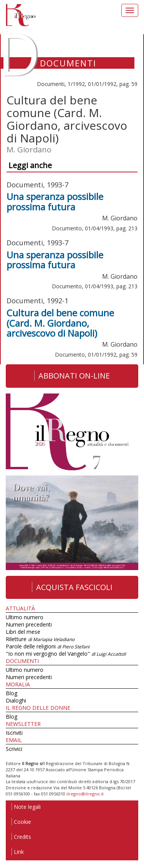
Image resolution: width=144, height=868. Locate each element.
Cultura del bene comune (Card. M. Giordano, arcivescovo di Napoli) (60, 323)
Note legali (26, 807)
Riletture (40, 639)
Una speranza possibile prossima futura (55, 201)
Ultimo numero (25, 617)
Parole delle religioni (48, 646)
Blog (12, 693)
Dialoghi (16, 700)
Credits (21, 837)
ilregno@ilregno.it (85, 794)
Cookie (21, 822)
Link (18, 852)
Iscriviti (14, 733)
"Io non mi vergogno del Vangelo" (66, 654)
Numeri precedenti (29, 624)
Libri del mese (23, 632)
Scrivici (14, 749)
